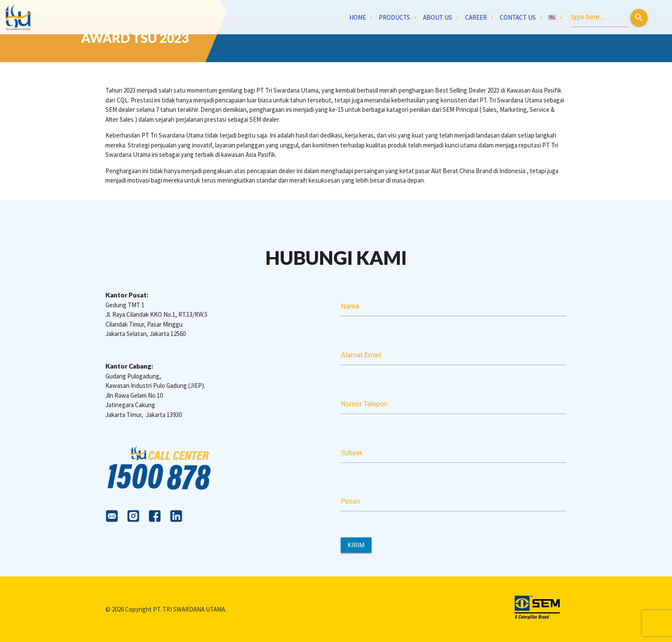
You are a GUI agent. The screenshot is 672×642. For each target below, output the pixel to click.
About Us (438, 17)
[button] (639, 18)
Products (394, 17)
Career (476, 17)
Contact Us (518, 17)
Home (358, 17)
